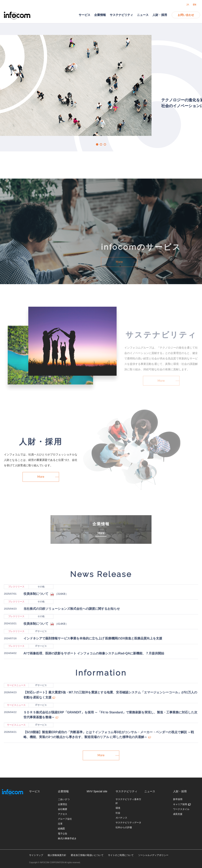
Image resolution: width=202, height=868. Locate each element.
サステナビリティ (121, 15)
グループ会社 (65, 819)
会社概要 (63, 809)
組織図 (61, 829)
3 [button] (105, 144)
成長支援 (178, 814)
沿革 (60, 824)
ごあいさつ (64, 799)
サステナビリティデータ (128, 823)
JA (188, 5)
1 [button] (97, 144)
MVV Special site (97, 791)
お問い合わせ (186, 15)
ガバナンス (121, 818)
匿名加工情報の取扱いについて (87, 855)
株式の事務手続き (67, 838)
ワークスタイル (181, 809)
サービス (84, 15)
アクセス (63, 814)
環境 (118, 808)
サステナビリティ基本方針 (128, 801)
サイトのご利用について (121, 855)
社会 (118, 813)
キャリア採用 (180, 804)
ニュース (143, 15)
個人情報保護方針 (57, 855)
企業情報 (100, 15)
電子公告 (63, 834)
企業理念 (63, 804)
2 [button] (101, 144)
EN (195, 5)
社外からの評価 (124, 827)
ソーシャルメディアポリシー (153, 855)
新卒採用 (178, 799)
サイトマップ (36, 855)
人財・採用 (160, 15)
